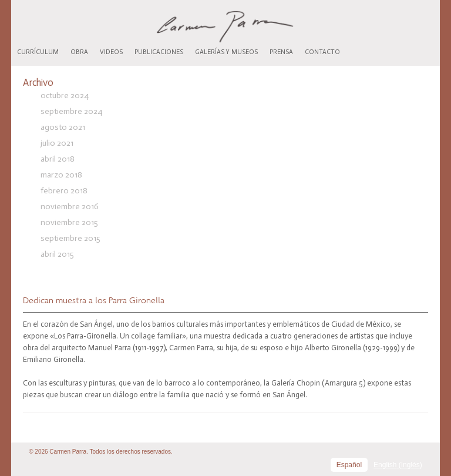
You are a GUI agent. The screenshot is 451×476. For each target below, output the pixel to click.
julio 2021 (57, 143)
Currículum (38, 52)
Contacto (322, 52)
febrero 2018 (64, 191)
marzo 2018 (61, 175)
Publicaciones (159, 52)
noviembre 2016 (70, 207)
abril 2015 (57, 254)
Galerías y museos (226, 52)
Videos (111, 52)
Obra (79, 52)
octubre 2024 (65, 95)
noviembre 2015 (69, 222)
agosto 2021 (63, 127)
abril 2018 (58, 159)
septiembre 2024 (71, 111)
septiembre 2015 (70, 238)
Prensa (281, 52)
